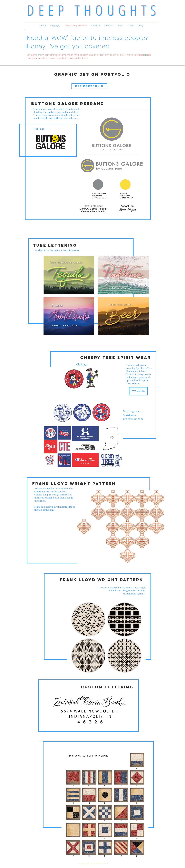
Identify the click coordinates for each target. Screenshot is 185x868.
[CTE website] (138, 391)
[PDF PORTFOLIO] (89, 86)
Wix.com (104, 863)
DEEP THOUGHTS (94, 10)
